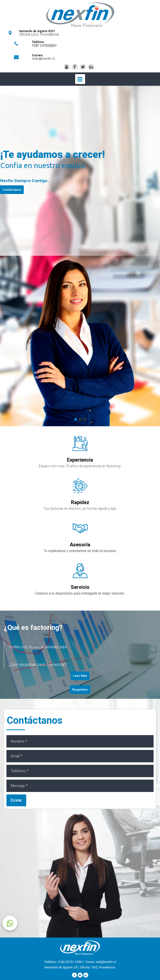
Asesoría (80, 545)
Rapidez (80, 502)
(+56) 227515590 (44, 45)
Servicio (80, 587)
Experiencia (80, 460)
